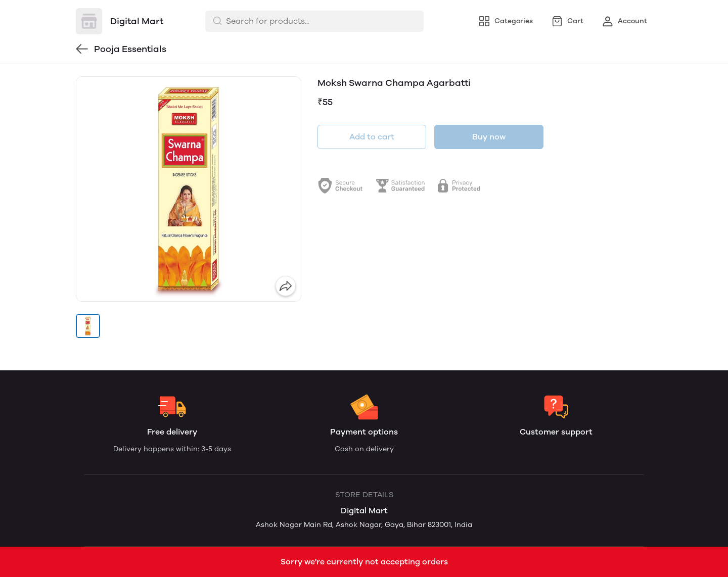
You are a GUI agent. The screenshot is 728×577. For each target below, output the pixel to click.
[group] (189, 189)
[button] (88, 326)
